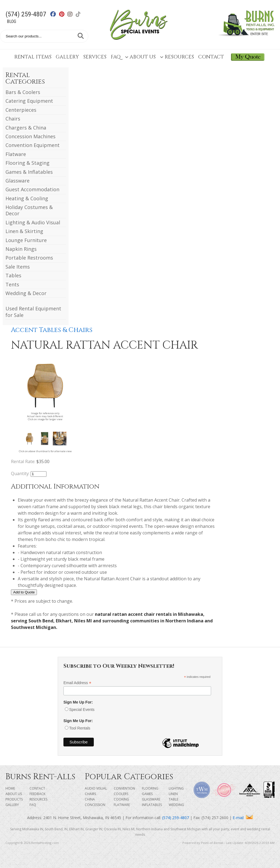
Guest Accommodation (32, 189)
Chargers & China (26, 128)
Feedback (37, 794)
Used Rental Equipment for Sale (33, 312)
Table (173, 799)
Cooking (121, 799)
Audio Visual (96, 788)
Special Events (82, 710)
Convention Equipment (33, 145)
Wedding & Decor (26, 293)
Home (10, 788)
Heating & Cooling (27, 198)
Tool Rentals (80, 728)
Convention (124, 788)
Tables (13, 275)
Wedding (176, 805)
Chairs (13, 119)
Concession (95, 805)
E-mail (243, 818)
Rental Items (33, 57)
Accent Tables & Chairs (52, 330)
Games (147, 794)
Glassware (17, 181)
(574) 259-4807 (26, 14)
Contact (211, 57)
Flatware (16, 154)
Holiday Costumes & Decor (29, 210)
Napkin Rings (21, 249)
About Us (140, 57)
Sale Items (18, 267)
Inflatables (152, 805)
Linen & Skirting (24, 231)
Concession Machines (30, 136)
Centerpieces (21, 110)
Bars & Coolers (23, 92)
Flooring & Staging (27, 163)
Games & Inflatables (29, 172)
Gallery (67, 57)
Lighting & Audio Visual (33, 222)
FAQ (116, 57)
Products (14, 799)
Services (95, 57)
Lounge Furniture (26, 240)
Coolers (121, 794)
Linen (173, 794)
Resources (177, 57)
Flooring (150, 788)
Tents (12, 284)
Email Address (77, 683)
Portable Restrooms (29, 258)
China (90, 799)
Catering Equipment (29, 101)
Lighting (176, 788)
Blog (11, 21)
